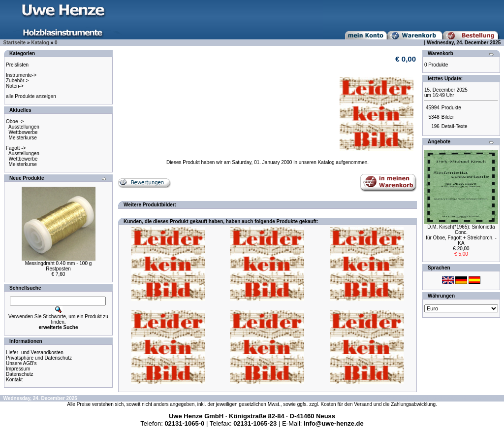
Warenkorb (441, 53)
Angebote (439, 142)
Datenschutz (20, 374)
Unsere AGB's (21, 363)
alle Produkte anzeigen (31, 96)
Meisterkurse (23, 138)
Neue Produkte (27, 178)
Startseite (15, 43)
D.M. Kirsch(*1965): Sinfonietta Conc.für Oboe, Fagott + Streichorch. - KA (461, 235)
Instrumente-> (21, 75)
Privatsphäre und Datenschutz (39, 358)
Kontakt (14, 380)
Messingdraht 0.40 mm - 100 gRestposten (59, 266)
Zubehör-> (17, 81)
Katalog (40, 43)
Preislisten (17, 65)
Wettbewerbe (23, 132)
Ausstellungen (24, 127)
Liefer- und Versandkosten (35, 352)
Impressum (18, 369)
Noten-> (15, 86)
